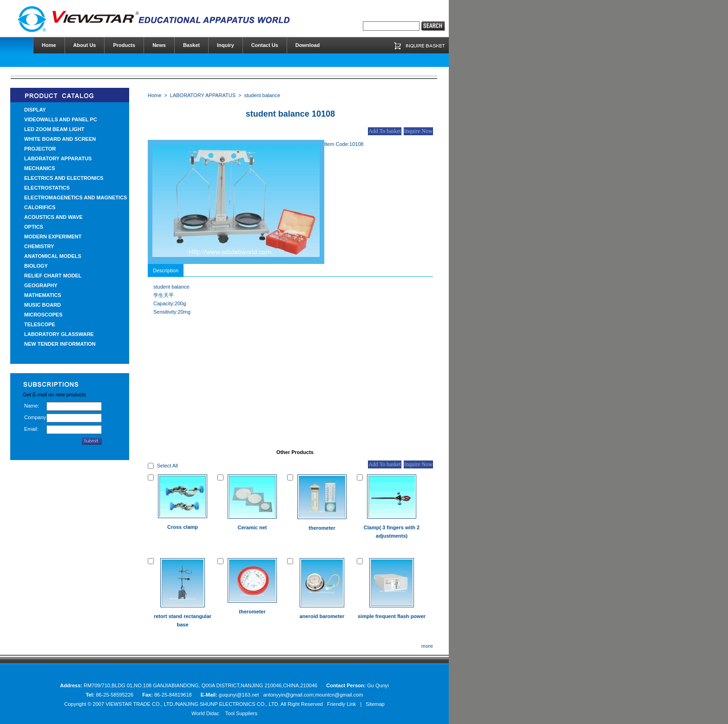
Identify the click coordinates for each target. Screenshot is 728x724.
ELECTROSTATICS (47, 188)
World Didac (205, 713)
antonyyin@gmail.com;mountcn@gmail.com (313, 695)
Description (166, 270)
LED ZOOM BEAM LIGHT (54, 129)
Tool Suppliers (241, 713)
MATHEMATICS (43, 295)
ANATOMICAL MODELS (53, 256)
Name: (32, 406)
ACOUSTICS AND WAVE (53, 217)
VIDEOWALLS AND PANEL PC (61, 119)
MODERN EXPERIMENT (53, 237)
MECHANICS (40, 168)
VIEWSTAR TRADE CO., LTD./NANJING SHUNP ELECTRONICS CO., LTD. (192, 704)
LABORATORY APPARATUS (58, 158)
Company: (35, 417)
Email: (31, 429)
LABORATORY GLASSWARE (59, 334)
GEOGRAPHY (41, 285)
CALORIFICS (40, 207)
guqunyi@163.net (239, 695)
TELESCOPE (40, 324)
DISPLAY (35, 110)
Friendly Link (341, 704)
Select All (167, 466)
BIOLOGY (36, 266)
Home (154, 95)
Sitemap (375, 704)
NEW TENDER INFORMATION (60, 344)
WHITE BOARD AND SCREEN (60, 139)
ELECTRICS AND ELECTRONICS (64, 178)
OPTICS (34, 227)
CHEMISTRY (39, 246)
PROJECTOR (40, 149)
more (427, 646)
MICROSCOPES (43, 315)
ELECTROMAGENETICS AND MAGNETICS (75, 197)
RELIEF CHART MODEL (53, 276)
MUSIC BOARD (43, 305)
